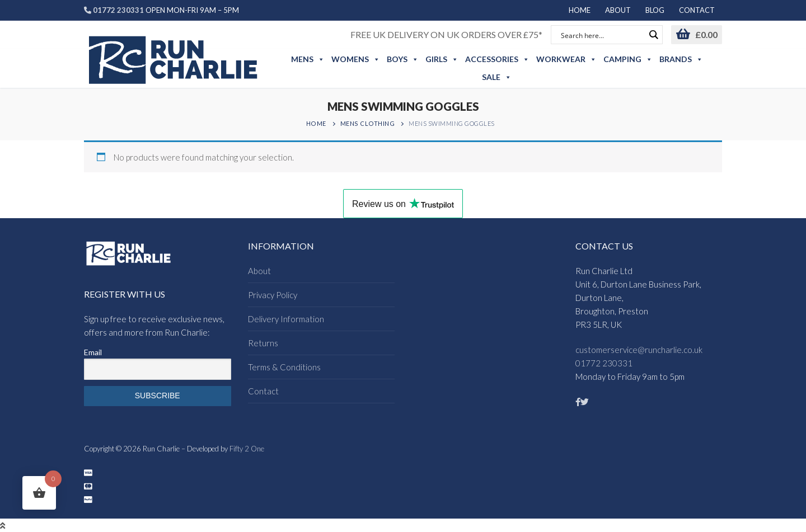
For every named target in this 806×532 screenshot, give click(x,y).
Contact (263, 391)
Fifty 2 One (247, 449)
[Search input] (602, 35)
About (259, 271)
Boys (403, 59)
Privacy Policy (273, 295)
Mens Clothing (368, 123)
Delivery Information (286, 319)
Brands (681, 59)
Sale (497, 77)
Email (93, 352)
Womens (356, 59)
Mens (308, 59)
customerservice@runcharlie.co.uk (639, 350)
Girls (442, 59)
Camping (628, 59)
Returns (263, 343)
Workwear (566, 59)
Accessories (497, 59)
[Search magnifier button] (653, 35)
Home (316, 123)
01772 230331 (604, 363)
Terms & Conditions (284, 367)
